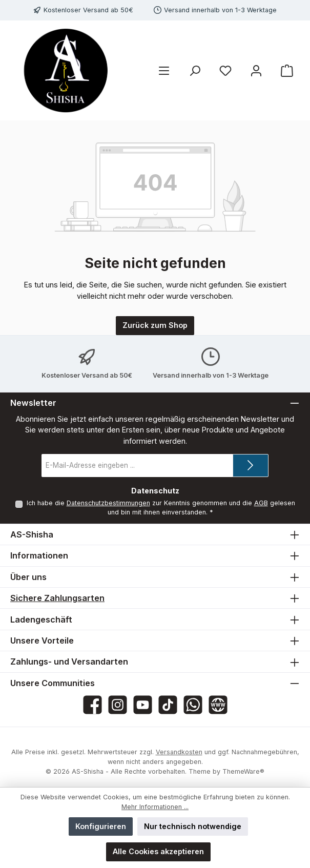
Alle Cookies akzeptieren (158, 851)
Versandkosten (179, 752)
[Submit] (251, 466)
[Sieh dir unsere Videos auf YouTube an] (143, 705)
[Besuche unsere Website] (218, 705)
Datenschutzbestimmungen (108, 503)
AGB (261, 503)
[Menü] (164, 70)
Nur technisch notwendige (193, 826)
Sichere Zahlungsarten (57, 598)
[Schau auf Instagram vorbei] (118, 705)
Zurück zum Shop (155, 325)
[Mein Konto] (256, 70)
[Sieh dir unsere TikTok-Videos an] (168, 705)
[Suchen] (195, 70)
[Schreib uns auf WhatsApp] (193, 705)
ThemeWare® (243, 771)
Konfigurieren (101, 826)
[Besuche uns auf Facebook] (92, 705)
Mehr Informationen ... (155, 807)
